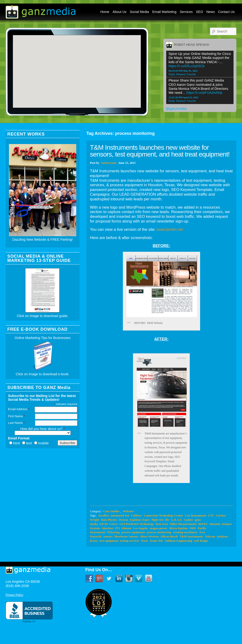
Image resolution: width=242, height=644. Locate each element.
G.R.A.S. (177, 520)
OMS (193, 528)
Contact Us (226, 12)
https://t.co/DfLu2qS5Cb (187, 66)
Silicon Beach (169, 537)
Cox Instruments (196, 516)
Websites (128, 511)
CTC (211, 516)
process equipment (133, 532)
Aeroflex (103, 516)
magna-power (159, 528)
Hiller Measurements (183, 524)
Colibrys (137, 516)
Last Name (16, 423)
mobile (43, 443)
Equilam (135, 520)
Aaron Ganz (109, 163)
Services (186, 12)
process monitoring (159, 532)
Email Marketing (164, 12)
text (29, 443)
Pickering (113, 532)
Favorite (191, 74)
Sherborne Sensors (126, 537)
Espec (146, 520)
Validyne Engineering (178, 541)
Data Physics (109, 520)
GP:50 (103, 524)
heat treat (162, 524)
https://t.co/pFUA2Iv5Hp (204, 93)
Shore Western (149, 537)
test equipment (109, 541)
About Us (119, 12)
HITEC (203, 524)
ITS (118, 528)
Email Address (19, 409)
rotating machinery (185, 532)
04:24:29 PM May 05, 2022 (183, 71)
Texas (144, 541)
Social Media (139, 12)
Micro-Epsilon (178, 528)
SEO (199, 12)
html (16, 443)
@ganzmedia (176, 109)
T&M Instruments (191, 537)
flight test (158, 520)
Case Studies (111, 511)
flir (167, 520)
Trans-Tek (156, 541)
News (211, 12)
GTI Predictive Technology (137, 524)
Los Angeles (140, 528)
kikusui (126, 528)
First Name (16, 416)
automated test (120, 516)
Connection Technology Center (163, 516)
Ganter (188, 520)
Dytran (123, 520)
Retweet (181, 74)
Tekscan (210, 537)
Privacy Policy (14, 595)
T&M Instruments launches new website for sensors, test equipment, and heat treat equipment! (160, 151)
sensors (108, 537)
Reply (172, 74)
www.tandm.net (170, 229)
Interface (108, 528)
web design (201, 541)
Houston (215, 524)
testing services (129, 541)
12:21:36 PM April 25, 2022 (183, 97)
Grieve (114, 524)
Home (105, 12)
